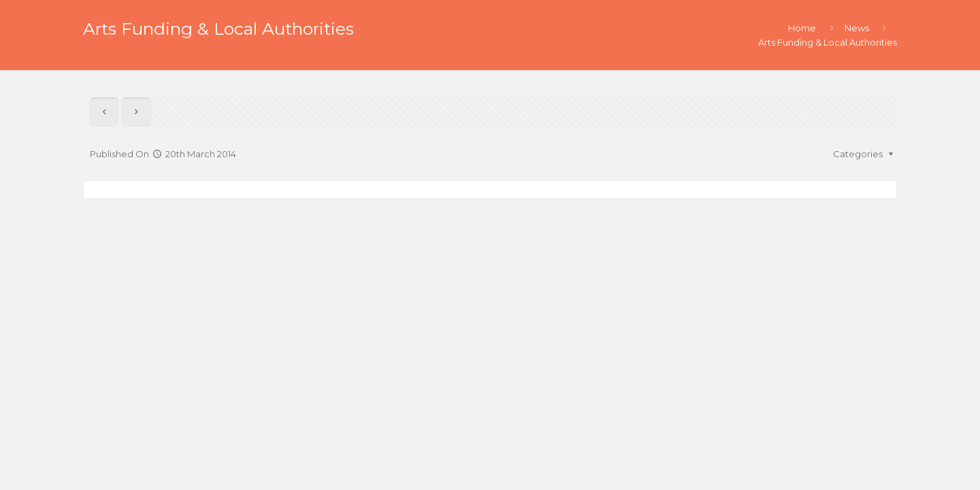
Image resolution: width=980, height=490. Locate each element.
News (857, 28)
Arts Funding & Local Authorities (828, 42)
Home (802, 28)
